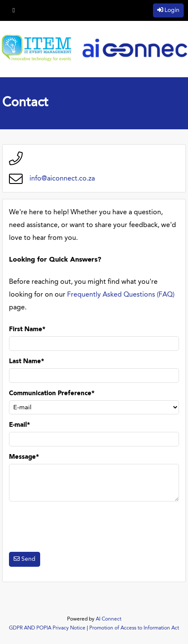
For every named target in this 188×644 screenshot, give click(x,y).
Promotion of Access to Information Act (134, 628)
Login (172, 10)
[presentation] (74, 527)
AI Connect (109, 619)
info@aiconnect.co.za (62, 179)
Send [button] (28, 559)
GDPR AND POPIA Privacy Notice (47, 628)
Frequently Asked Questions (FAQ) (121, 295)
